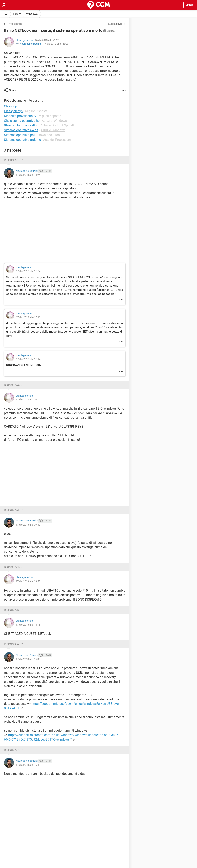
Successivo (115, 24)
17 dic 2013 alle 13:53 (28, 581)
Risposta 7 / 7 (13, 750)
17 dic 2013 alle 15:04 (28, 271)
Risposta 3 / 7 (13, 510)
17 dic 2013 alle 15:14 (28, 359)
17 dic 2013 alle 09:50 (28, 525)
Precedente (15, 24)
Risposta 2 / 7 (13, 385)
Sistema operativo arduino (22, 140)
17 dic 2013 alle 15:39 (28, 659)
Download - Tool (49, 135)
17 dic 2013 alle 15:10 (28, 317)
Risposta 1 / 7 (13, 160)
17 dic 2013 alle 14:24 (28, 175)
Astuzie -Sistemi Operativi (58, 125)
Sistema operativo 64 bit (21, 130)
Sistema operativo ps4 (20, 135)
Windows (32, 14)
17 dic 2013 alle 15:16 (28, 625)
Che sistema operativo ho (22, 121)
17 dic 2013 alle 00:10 (28, 399)
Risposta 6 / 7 (13, 644)
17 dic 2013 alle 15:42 (55, 44)
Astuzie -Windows (54, 121)
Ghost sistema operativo (21, 125)
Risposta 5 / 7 (13, 610)
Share (13, 90)
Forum (17, 14)
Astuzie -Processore (57, 140)
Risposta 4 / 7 (13, 567)
